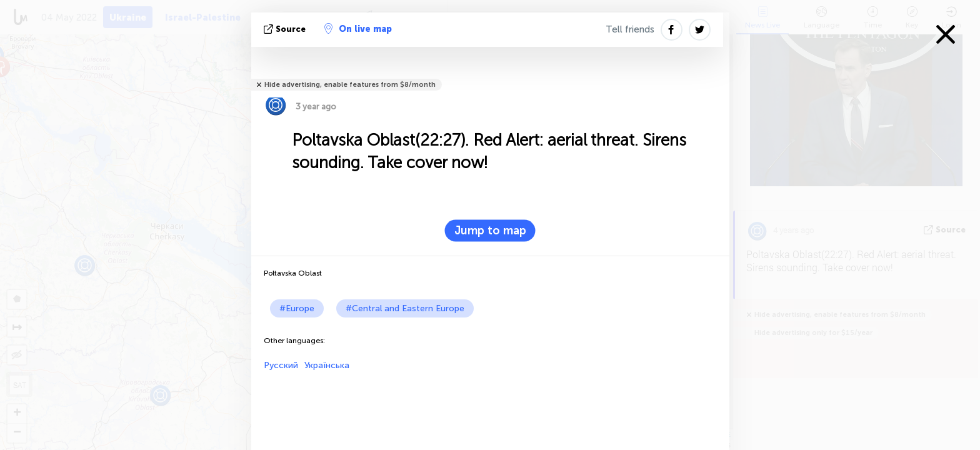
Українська (327, 365)
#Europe (297, 308)
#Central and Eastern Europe (405, 308)
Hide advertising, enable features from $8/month (350, 85)
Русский (281, 365)
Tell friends (630, 29)
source (286, 29)
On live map (358, 29)
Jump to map (490, 231)
